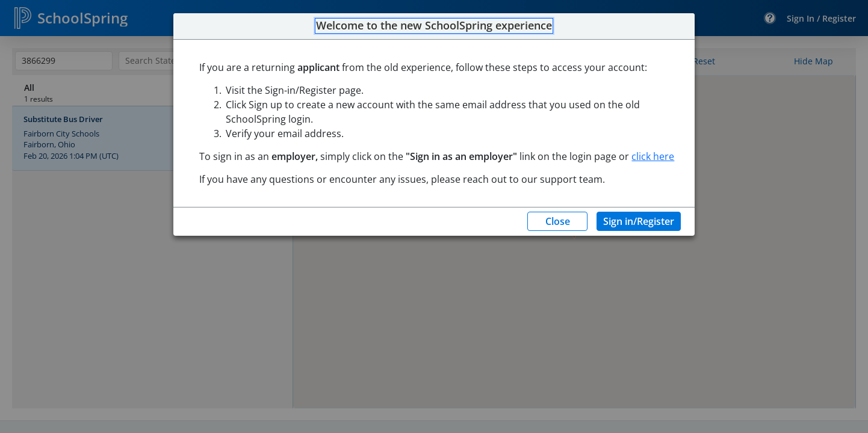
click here (653, 156)
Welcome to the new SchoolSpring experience (434, 26)
